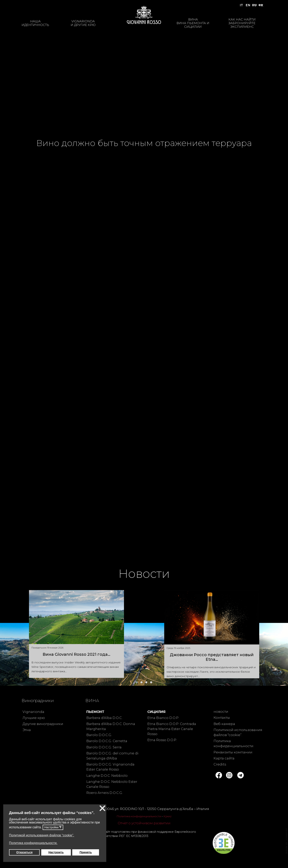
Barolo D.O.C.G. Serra (104, 747)
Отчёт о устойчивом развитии (144, 823)
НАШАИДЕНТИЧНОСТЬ (35, 23)
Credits (220, 764)
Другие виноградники (43, 724)
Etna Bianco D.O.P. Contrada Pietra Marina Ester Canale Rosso (172, 729)
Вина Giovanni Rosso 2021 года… (76, 654)
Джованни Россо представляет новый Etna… (212, 657)
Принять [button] (86, 852)
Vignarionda (33, 712)
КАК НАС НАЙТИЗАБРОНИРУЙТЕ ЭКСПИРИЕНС (242, 23)
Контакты (222, 718)
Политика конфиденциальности (139, 816)
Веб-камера (224, 724)
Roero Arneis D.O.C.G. (105, 793)
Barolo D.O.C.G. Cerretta (107, 741)
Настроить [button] (56, 852)
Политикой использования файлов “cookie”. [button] (42, 835)
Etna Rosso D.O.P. (162, 740)
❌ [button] (102, 808)
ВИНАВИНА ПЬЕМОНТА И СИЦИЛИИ (193, 23)
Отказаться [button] (24, 852)
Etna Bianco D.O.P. (163, 718)
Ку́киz (167, 816)
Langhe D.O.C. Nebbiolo (107, 776)
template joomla (287, 841)
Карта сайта (224, 758)
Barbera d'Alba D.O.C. (104, 718)
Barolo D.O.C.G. (99, 735)
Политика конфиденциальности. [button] (33, 843)
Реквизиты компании (233, 752)
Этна (27, 730)
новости (221, 712)
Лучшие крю (34, 718)
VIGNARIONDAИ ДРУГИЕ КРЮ (83, 23)
